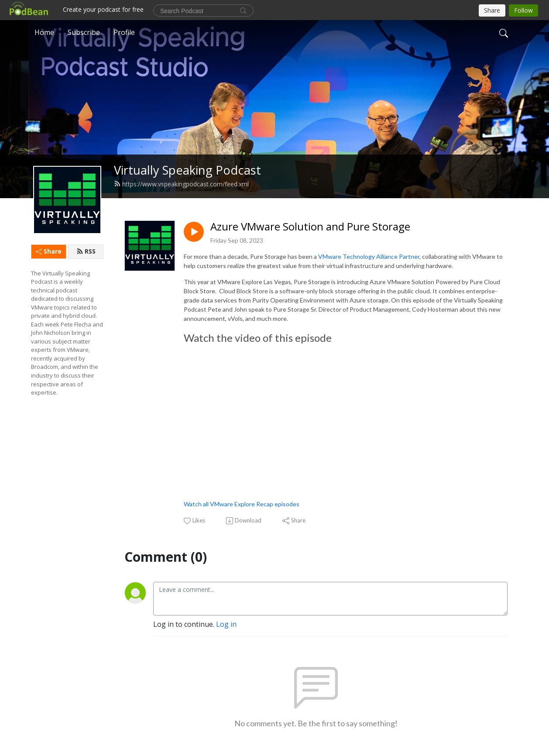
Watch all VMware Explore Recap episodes (242, 504)
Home (44, 32)
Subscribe (84, 32)
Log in (226, 624)
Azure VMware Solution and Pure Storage (310, 227)
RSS (86, 251)
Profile (124, 32)
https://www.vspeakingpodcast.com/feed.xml (181, 184)
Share (49, 251)
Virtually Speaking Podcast (187, 170)
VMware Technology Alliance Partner (369, 256)
